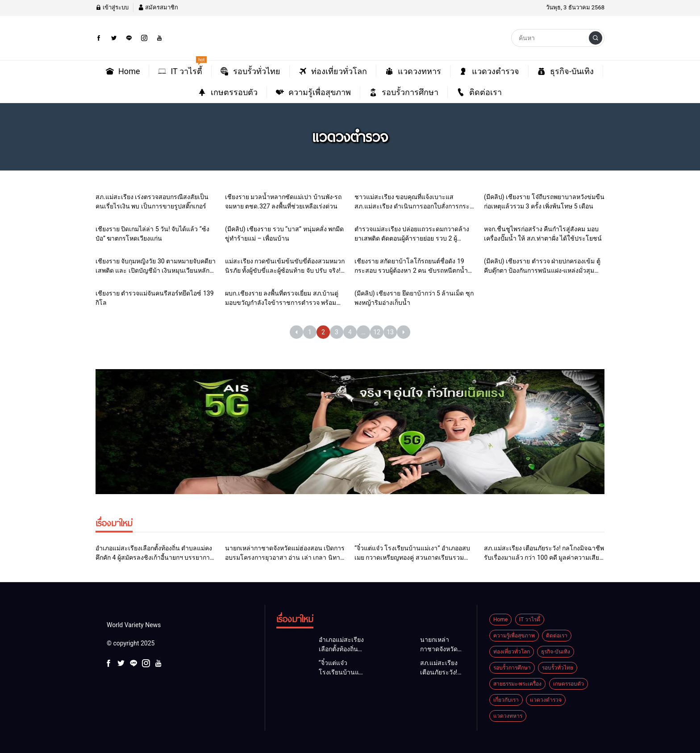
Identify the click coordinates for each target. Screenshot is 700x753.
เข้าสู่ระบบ (112, 7)
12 (377, 332)
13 (390, 332)
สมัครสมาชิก (158, 7)
